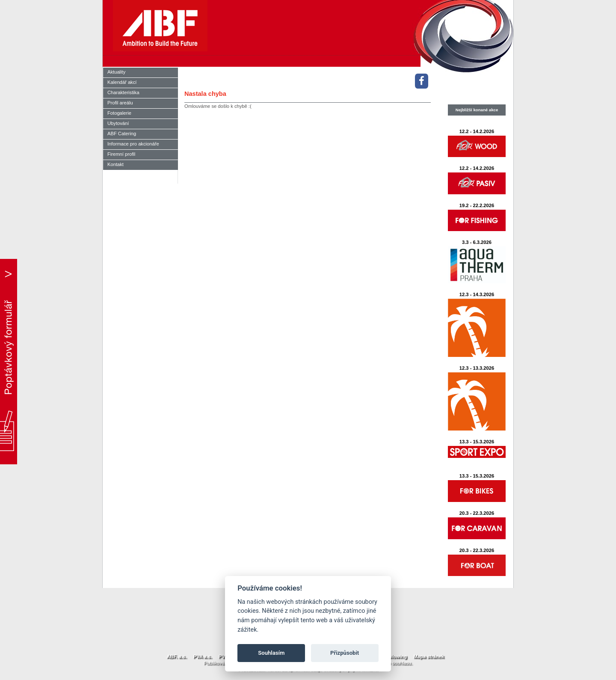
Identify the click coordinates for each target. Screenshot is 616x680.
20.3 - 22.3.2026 (477, 513)
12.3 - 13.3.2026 (477, 368)
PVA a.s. (203, 656)
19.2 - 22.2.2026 (477, 205)
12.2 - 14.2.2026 (477, 131)
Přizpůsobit (345, 653)
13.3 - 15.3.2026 (477, 442)
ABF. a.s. (177, 656)
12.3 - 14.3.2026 (477, 294)
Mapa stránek (429, 656)
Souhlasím (271, 653)
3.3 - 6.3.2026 (477, 242)
